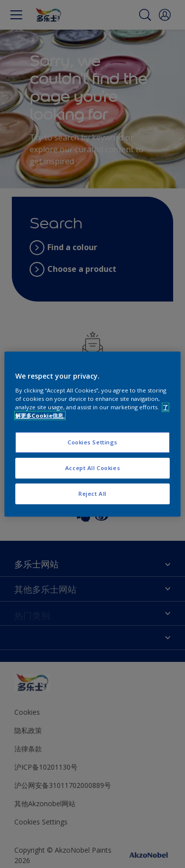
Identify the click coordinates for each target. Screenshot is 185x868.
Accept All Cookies (92, 468)
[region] (92, 434)
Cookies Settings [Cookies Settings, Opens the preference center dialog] (92, 442)
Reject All (92, 494)
